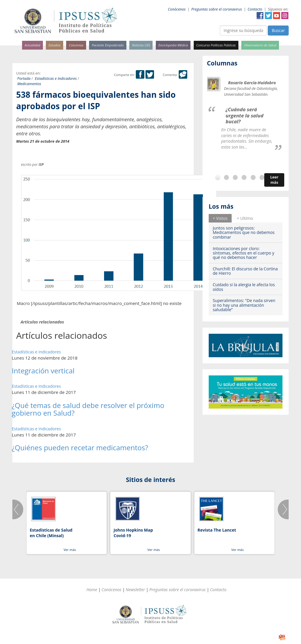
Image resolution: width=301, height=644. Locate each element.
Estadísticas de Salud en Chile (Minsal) (51, 533)
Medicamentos (29, 84)
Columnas (76, 45)
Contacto (255, 9)
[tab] (220, 218)
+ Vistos (220, 218)
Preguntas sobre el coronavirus (217, 9)
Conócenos (177, 9)
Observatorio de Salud (260, 45)
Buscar (278, 30)
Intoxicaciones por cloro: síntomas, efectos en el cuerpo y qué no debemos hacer (244, 253)
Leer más (274, 180)
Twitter (268, 16)
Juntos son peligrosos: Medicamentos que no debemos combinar (244, 232)
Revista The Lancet (217, 530)
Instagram (285, 16)
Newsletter (135, 590)
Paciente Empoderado (108, 45)
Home (92, 590)
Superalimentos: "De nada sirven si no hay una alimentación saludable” (244, 305)
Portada (24, 79)
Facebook (260, 16)
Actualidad (32, 45)
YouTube (277, 16)
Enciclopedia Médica (173, 45)
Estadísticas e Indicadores (56, 79)
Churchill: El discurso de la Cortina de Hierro (245, 271)
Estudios (55, 45)
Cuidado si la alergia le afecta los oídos (244, 287)
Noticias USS (141, 45)
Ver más (70, 550)
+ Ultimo (245, 218)
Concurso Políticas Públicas (216, 45)
